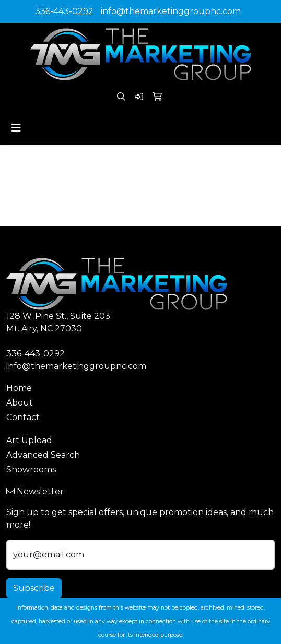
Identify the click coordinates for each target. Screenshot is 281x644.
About (20, 403)
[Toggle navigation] (16, 128)
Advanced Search (43, 455)
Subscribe (34, 588)
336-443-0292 (64, 11)
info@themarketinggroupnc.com (171, 11)
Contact (23, 417)
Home (19, 388)
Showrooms (31, 469)
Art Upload (29, 440)
